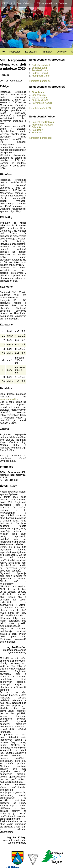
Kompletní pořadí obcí (40, 138)
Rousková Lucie (40, 70)
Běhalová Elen (39, 68)
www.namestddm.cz (10, 399)
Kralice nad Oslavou (42, 125)
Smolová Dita (39, 95)
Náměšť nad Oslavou (43, 122)
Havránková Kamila (42, 103)
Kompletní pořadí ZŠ (40, 81)
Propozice (15, 52)
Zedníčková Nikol (41, 65)
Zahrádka (37, 127)
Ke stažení (31, 52)
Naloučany (37, 130)
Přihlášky (47, 52)
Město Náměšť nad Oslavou (53, 3)
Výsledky (62, 52)
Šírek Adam (38, 92)
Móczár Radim (39, 98)
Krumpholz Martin (41, 76)
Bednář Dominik (40, 73)
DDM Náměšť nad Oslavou (17, 3)
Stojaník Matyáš (40, 100)
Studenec (37, 133)
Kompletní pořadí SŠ (40, 108)
